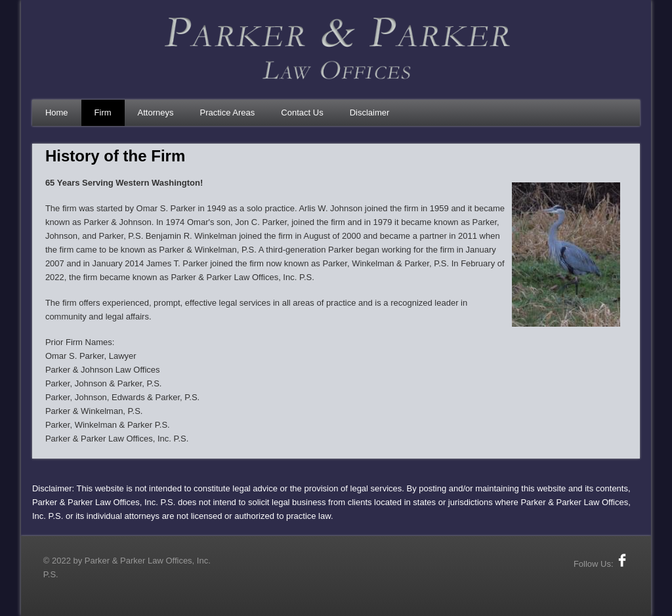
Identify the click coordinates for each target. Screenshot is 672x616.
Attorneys (156, 113)
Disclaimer (370, 113)
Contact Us (302, 113)
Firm (103, 113)
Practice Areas (228, 113)
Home (57, 113)
